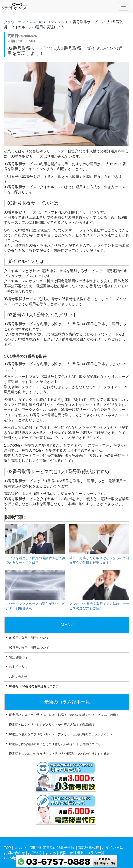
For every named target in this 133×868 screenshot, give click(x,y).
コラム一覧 (96, 853)
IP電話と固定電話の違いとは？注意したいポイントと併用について (55, 744)
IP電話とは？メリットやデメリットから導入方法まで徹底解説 (52, 725)
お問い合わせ (18, 677)
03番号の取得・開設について (29, 638)
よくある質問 (56, 853)
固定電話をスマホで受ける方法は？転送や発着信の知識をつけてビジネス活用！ (64, 715)
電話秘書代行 (18, 657)
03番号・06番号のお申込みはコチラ (34, 686)
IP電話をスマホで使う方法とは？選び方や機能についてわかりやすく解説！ (61, 754)
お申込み (35, 853)
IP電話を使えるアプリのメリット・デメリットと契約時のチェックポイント (61, 734)
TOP (7, 848)
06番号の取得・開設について (29, 648)
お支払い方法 (18, 667)
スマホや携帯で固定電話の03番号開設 (45, 848)
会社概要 (77, 853)
